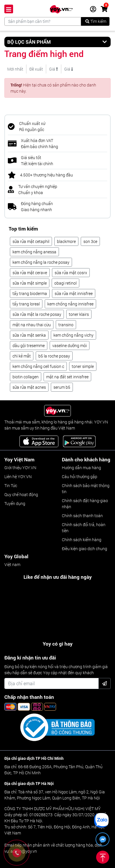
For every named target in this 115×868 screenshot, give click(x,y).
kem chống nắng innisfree (70, 304)
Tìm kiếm (96, 21)
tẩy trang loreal (26, 304)
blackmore (66, 241)
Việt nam (12, 564)
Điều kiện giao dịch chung (85, 549)
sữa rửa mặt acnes (29, 387)
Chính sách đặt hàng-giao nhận (85, 504)
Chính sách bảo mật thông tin (86, 489)
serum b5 (62, 387)
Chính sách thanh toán (82, 516)
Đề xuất (36, 69)
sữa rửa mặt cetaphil (31, 241)
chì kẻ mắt (22, 356)
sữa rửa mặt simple (30, 283)
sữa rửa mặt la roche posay (37, 314)
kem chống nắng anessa (34, 252)
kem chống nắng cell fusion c (38, 366)
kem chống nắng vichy (73, 335)
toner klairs (79, 314)
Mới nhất (15, 69)
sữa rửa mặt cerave (30, 273)
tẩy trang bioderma (30, 293)
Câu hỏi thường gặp (80, 477)
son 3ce (90, 241)
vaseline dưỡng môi (70, 345)
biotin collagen (26, 377)
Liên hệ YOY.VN (18, 477)
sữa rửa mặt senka (29, 335)
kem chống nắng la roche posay (41, 262)
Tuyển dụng (15, 503)
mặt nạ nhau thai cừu (32, 325)
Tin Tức (11, 485)
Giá (54, 69)
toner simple (83, 366)
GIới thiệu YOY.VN (20, 468)
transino (66, 325)
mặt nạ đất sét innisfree (67, 377)
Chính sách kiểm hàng (82, 540)
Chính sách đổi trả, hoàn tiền (84, 528)
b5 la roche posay (54, 356)
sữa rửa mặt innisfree (74, 293)
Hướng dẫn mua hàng (81, 468)
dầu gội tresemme (29, 345)
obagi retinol (65, 283)
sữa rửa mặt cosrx (71, 273)
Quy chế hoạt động (21, 494)
